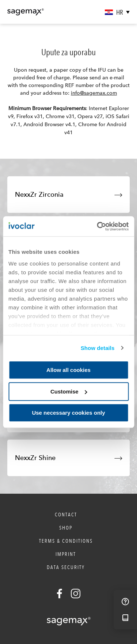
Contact (66, 515)
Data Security (66, 567)
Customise (69, 391)
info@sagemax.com (94, 93)
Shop (66, 528)
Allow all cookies (68, 370)
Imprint (66, 554)
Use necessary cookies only (68, 413)
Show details (98, 348)
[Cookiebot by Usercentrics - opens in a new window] (98, 226)
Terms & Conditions (66, 541)
